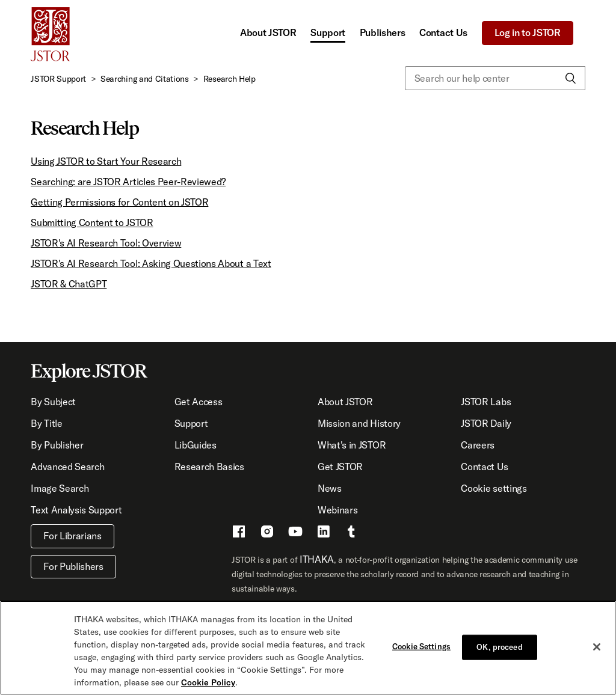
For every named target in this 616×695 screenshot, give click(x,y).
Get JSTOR (340, 467)
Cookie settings (494, 488)
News (330, 488)
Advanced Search (67, 467)
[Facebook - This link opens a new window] (239, 533)
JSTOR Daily (486, 423)
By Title (46, 423)
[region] (308, 648)
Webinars (337, 510)
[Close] (597, 647)
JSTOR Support (58, 79)
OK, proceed (499, 647)
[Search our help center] (495, 78)
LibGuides (196, 445)
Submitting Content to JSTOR (92, 222)
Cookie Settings (421, 646)
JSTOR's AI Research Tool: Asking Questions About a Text (151, 263)
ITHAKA (317, 559)
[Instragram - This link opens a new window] (267, 533)
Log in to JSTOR (528, 32)
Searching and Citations (145, 79)
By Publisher (57, 445)
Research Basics (209, 467)
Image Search (60, 488)
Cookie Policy (208, 682)
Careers (478, 445)
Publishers (383, 32)
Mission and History (359, 423)
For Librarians (72, 536)
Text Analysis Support (76, 510)
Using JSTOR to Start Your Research (106, 161)
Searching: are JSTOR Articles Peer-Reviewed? (128, 182)
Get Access (199, 402)
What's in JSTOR (352, 445)
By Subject (53, 402)
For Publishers (73, 566)
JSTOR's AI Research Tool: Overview (106, 243)
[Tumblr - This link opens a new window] (351, 533)
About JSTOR (268, 32)
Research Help (229, 79)
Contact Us (443, 32)
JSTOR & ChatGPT (69, 284)
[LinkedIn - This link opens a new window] (324, 533)
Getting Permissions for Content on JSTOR (119, 202)
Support (328, 32)
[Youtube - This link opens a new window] (295, 533)
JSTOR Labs (486, 402)
